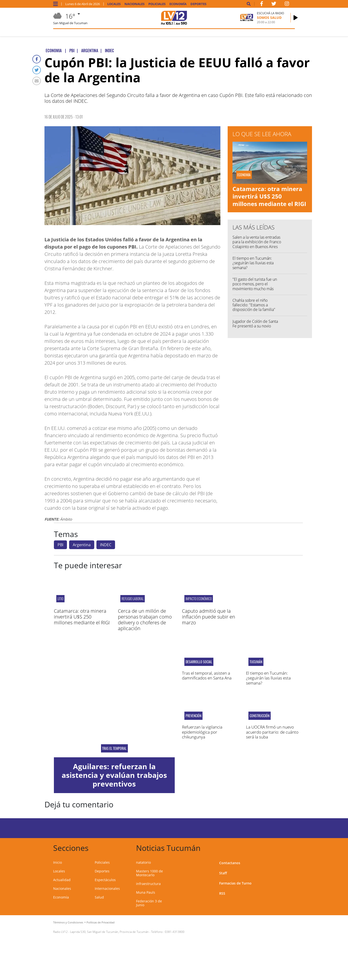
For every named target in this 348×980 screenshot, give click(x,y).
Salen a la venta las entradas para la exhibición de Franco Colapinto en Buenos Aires (257, 242)
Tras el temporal (114, 748)
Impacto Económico (199, 599)
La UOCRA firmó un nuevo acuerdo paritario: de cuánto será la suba (272, 732)
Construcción (260, 716)
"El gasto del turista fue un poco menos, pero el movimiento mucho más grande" (255, 286)
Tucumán (256, 662)
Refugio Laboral (133, 599)
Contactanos (230, 863)
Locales (114, 4)
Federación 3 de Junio (149, 903)
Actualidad (62, 880)
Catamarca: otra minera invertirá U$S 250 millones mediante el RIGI (269, 196)
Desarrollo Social (199, 662)
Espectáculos (105, 880)
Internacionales (107, 888)
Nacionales (134, 4)
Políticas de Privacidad (101, 922)
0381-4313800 (175, 932)
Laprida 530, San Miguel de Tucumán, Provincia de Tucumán (109, 932)
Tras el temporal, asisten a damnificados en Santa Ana (207, 675)
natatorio (143, 862)
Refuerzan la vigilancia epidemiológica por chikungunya (202, 732)
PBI (60, 545)
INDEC (106, 545)
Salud (99, 897)
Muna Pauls (146, 892)
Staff (223, 873)
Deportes (198, 4)
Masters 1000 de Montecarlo (149, 873)
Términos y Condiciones (68, 922)
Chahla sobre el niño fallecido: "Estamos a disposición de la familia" (254, 305)
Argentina (82, 545)
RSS (222, 893)
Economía (178, 4)
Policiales (157, 4)
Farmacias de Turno (235, 883)
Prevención (193, 716)
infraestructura (148, 884)
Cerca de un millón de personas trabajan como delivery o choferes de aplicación (145, 620)
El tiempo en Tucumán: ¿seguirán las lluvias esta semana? (253, 263)
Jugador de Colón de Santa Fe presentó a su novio (255, 324)
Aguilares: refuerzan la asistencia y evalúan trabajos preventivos (114, 775)
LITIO (60, 599)
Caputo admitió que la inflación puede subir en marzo (209, 617)
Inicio (58, 862)
